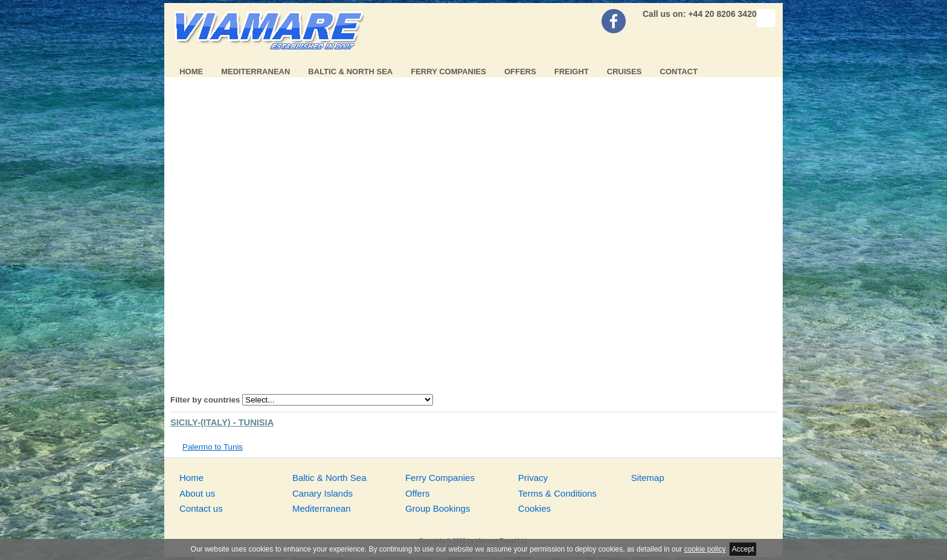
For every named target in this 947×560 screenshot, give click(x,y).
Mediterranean (255, 72)
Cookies (534, 508)
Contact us (201, 508)
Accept (743, 549)
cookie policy (705, 549)
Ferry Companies (448, 72)
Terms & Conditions (557, 493)
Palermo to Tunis (213, 447)
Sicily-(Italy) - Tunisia (222, 422)
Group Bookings (438, 508)
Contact (679, 72)
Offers (520, 72)
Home (191, 72)
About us (197, 493)
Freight (572, 72)
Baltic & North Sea (350, 72)
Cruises (624, 72)
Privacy (533, 478)
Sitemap (648, 478)
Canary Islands (323, 493)
